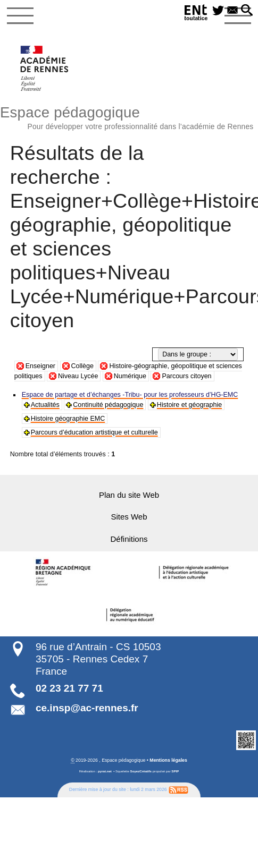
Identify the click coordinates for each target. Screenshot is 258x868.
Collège (82, 366)
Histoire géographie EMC (68, 419)
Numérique (130, 376)
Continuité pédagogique (107, 405)
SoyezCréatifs (141, 770)
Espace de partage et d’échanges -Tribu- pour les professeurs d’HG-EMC (128, 395)
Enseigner (40, 366)
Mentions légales (168, 759)
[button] (247, 11)
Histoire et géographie (188, 405)
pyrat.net (105, 770)
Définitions (129, 539)
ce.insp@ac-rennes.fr (87, 707)
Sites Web (129, 517)
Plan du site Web (129, 495)
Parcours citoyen (186, 376)
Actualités (45, 405)
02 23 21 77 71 (69, 687)
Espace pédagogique (129, 117)
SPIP (175, 770)
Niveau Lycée (78, 376)
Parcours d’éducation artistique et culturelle (94, 432)
